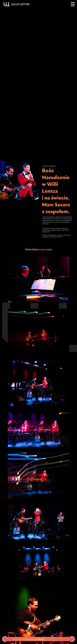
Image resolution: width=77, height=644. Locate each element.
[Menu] (73, 4)
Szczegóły (46, 639)
